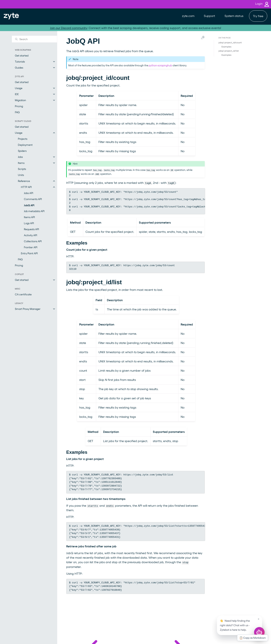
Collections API (33, 241)
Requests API (31, 229)
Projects (23, 139)
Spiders (22, 151)
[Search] (34, 39)
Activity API (30, 235)
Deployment (25, 145)
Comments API (33, 199)
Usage (19, 88)
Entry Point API (29, 253)
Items (21, 163)
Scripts (22, 169)
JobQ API (29, 205)
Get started (22, 55)
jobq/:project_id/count (230, 42)
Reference (24, 181)
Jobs (20, 157)
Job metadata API (34, 211)
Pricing (19, 106)
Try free (258, 16)
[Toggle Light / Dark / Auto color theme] (203, 37)
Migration (20, 100)
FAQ (17, 112)
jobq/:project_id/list (229, 51)
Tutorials (20, 61)
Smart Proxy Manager (28, 309)
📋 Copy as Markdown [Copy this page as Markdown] (253, 638)
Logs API (29, 223)
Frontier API (31, 247)
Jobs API (29, 193)
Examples (226, 47)
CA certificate (23, 294)
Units (21, 175)
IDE (17, 94)
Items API (29, 217)
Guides (19, 68)
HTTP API (26, 187)
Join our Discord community (69, 28)
